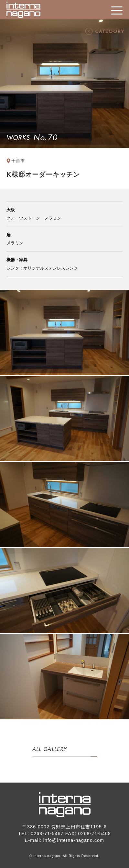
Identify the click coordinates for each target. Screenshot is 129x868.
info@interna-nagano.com (74, 840)
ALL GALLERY (50, 749)
